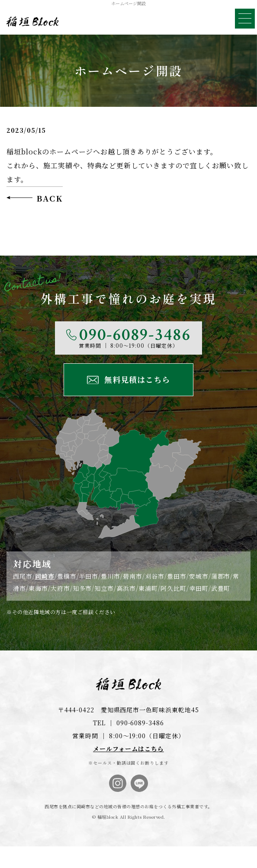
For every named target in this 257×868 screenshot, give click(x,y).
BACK (50, 198)
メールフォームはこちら (128, 749)
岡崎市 (45, 576)
